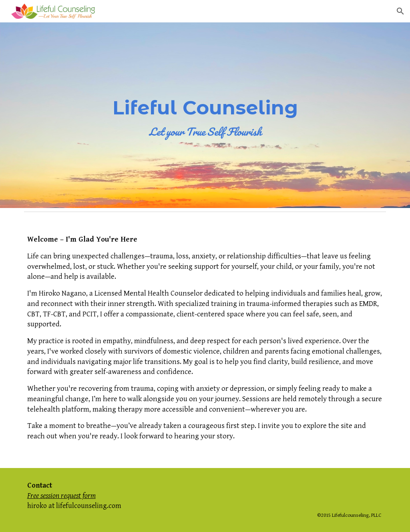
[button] (400, 11)
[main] (205, 115)
